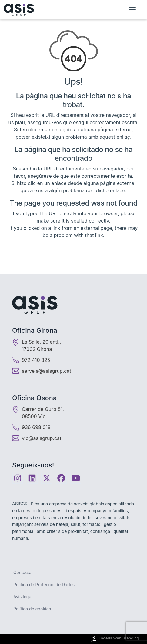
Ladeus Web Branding (115, 639)
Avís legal (23, 597)
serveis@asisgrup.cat (47, 371)
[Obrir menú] (132, 10)
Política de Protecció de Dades (44, 585)
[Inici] (19, 10)
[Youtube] (76, 478)
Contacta (22, 572)
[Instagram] (18, 478)
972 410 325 (31, 360)
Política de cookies (32, 609)
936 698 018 (31, 427)
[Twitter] (47, 478)
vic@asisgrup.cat (42, 438)
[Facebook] (61, 478)
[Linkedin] (32, 478)
